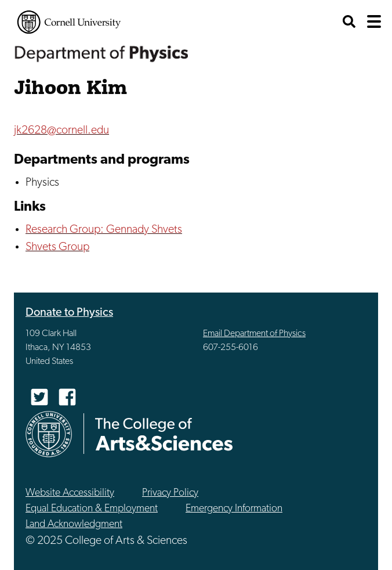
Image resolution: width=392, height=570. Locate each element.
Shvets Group (57, 247)
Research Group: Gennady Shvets (104, 230)
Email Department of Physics (254, 334)
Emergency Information (234, 509)
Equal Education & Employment (92, 509)
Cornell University (69, 22)
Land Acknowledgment (74, 524)
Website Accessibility (70, 493)
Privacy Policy (170, 493)
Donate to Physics (69, 313)
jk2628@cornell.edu (61, 131)
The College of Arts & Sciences (164, 434)
